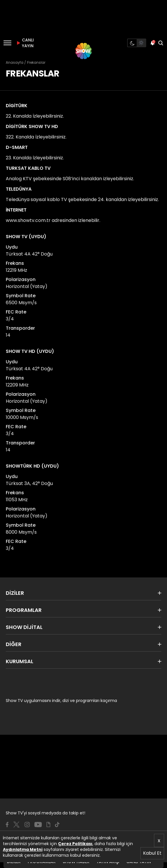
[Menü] (7, 43)
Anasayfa (15, 62)
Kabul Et (152, 853)
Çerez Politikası (75, 844)
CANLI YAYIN (24, 43)
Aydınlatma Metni (23, 849)
